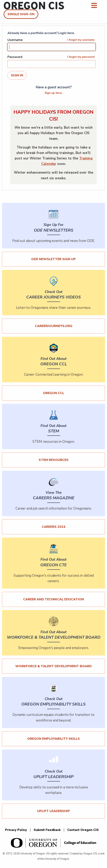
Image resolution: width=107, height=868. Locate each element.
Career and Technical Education (53, 599)
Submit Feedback (47, 830)
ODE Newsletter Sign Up (53, 259)
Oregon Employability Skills (53, 739)
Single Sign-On (21, 14)
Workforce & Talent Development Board (53, 666)
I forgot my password (81, 57)
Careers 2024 (54, 527)
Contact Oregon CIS (83, 830)
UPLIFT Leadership (53, 811)
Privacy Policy (16, 830)
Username (15, 40)
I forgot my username (81, 40)
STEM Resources (54, 460)
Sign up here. (53, 93)
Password (15, 57)
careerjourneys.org (54, 326)
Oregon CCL (53, 393)
